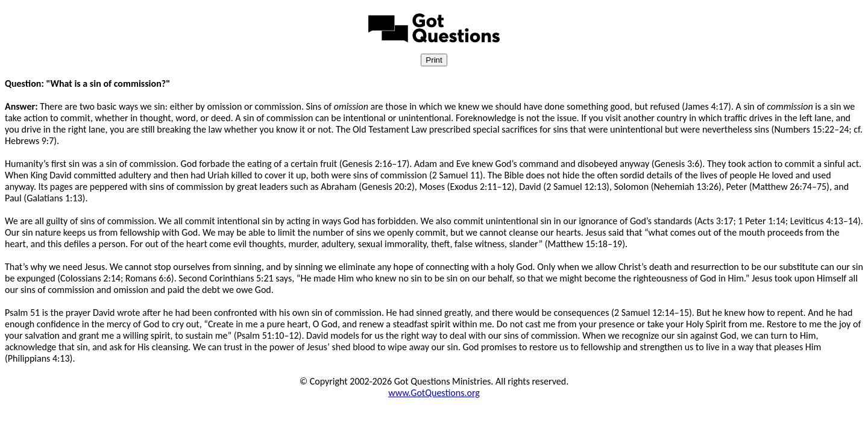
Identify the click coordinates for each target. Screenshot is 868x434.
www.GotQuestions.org (434, 393)
